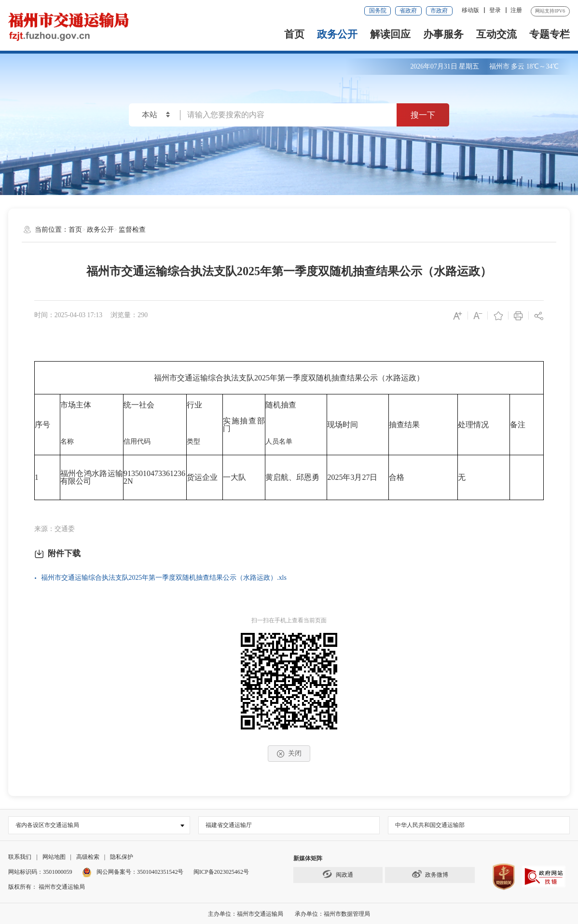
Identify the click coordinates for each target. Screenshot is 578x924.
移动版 (470, 10)
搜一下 (423, 115)
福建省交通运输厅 (229, 825)
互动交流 (496, 34)
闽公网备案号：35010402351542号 (140, 872)
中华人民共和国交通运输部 (430, 825)
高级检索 (88, 857)
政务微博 (430, 874)
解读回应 (390, 34)
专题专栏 (550, 34)
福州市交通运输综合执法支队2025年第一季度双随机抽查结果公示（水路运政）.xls (164, 578)
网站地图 (54, 857)
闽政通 (338, 874)
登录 (495, 10)
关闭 (289, 754)
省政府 (408, 11)
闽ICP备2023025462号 (221, 872)
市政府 (439, 11)
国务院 (378, 11)
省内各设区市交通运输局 (47, 825)
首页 (294, 34)
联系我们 (20, 857)
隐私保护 (122, 857)
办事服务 (443, 34)
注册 (516, 10)
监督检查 (132, 230)
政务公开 (337, 34)
